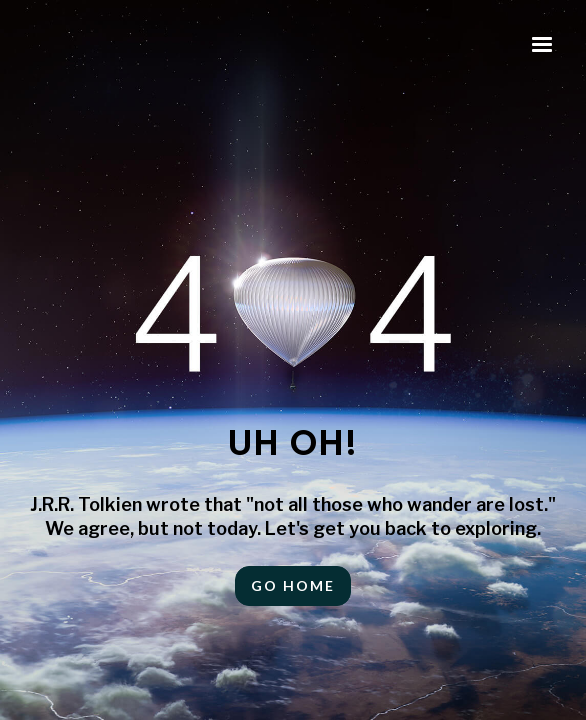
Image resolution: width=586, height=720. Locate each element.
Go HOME (293, 585)
